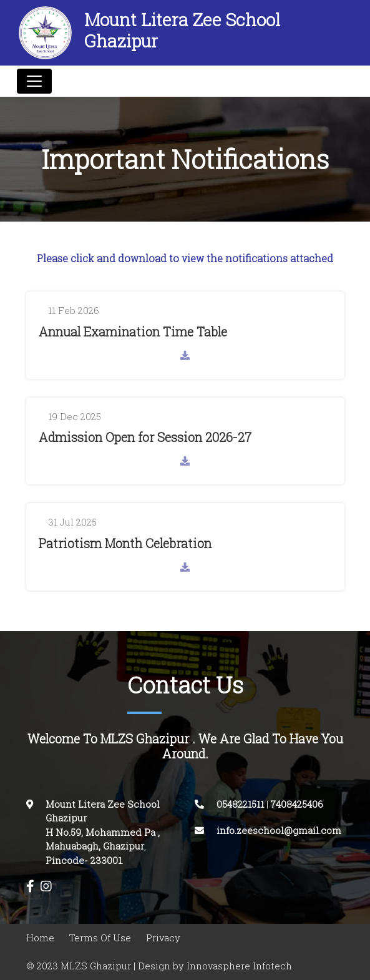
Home (40, 938)
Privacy (163, 938)
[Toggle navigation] (34, 81)
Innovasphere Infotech (238, 966)
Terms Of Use (100, 938)
